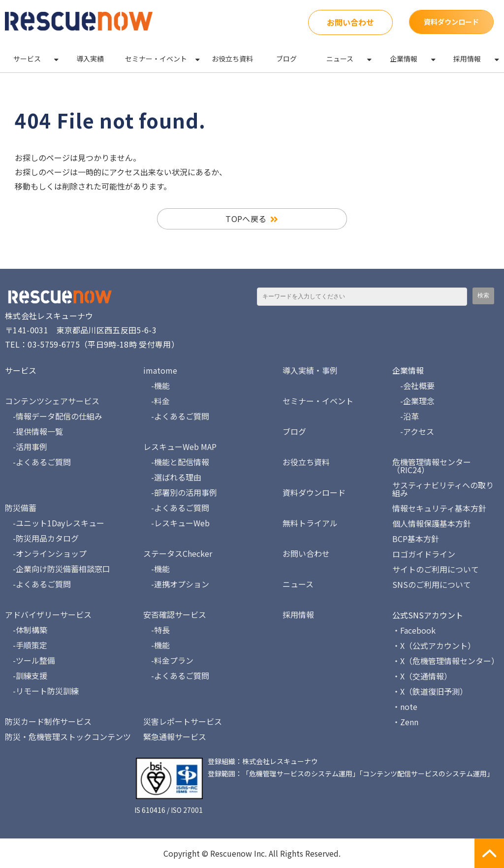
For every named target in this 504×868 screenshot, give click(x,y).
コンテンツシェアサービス (52, 401)
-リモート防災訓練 (42, 691)
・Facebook (414, 630)
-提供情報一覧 (34, 431)
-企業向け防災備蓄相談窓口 (58, 569)
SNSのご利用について (432, 584)
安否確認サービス (175, 614)
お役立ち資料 (232, 59)
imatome (160, 370)
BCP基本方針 (416, 539)
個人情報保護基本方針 (432, 523)
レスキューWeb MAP (180, 447)
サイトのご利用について (436, 569)
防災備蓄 (21, 508)
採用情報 (467, 59)
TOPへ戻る (246, 219)
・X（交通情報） (422, 676)
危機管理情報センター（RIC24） (432, 466)
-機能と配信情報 (176, 462)
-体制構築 (26, 630)
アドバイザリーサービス (48, 614)
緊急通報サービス (175, 737)
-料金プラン (168, 660)
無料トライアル (310, 523)
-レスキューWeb (176, 523)
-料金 (157, 401)
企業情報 (404, 59)
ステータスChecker (178, 553)
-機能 (157, 386)
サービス (27, 59)
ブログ (286, 59)
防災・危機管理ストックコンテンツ (68, 737)
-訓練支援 (26, 675)
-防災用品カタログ (42, 538)
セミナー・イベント (156, 59)
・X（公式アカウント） (434, 645)
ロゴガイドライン (424, 554)
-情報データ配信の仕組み (54, 416)
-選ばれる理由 (172, 477)
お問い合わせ (350, 22)
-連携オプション (176, 584)
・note (405, 707)
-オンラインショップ (46, 553)
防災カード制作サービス (48, 721)
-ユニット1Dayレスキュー (55, 523)
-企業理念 (413, 401)
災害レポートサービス (183, 721)
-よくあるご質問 (38, 462)
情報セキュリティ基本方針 (439, 508)
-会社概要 (413, 386)
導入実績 (90, 59)
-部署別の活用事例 (180, 492)
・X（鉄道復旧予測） (430, 691)
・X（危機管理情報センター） (446, 661)
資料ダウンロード (451, 22)
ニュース (340, 59)
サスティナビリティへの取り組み (443, 489)
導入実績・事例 (310, 370)
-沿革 (406, 416)
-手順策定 (26, 645)
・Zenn (405, 722)
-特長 (157, 630)
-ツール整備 (30, 660)
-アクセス (413, 431)
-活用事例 (26, 447)
